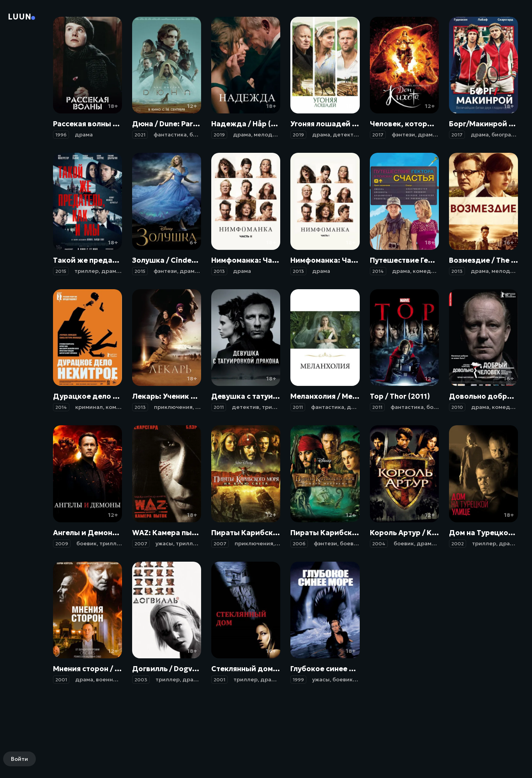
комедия (425, 271)
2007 (141, 544)
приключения (173, 407)
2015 (61, 271)
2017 (378, 135)
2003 (141, 680)
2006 (299, 544)
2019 (219, 135)
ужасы (164, 543)
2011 (219, 407)
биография (507, 134)
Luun (19, 17)
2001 (61, 680)
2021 (140, 135)
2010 (457, 407)
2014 (378, 271)
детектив (346, 134)
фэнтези (403, 134)
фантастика (170, 134)
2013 (219, 271)
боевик (200, 134)
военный (108, 679)
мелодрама (270, 134)
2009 (62, 544)
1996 (61, 135)
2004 (379, 544)
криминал (89, 407)
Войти (19, 759)
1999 (298, 680)
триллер (87, 271)
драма (84, 134)
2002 (458, 544)
